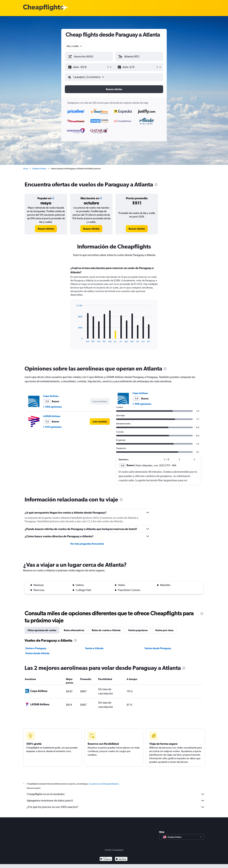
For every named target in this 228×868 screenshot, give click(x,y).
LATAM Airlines (52, 416)
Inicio (26, 169)
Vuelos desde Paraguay (158, 648)
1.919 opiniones (52, 427)
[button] (87, 67)
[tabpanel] (114, 311)
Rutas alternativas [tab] (74, 630)
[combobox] (75, 46)
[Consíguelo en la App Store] (121, 863)
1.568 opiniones (52, 407)
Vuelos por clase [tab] (164, 630)
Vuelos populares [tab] (138, 630)
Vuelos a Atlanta (94, 648)
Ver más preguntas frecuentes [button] (87, 544)
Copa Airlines (51, 396)
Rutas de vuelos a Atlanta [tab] (106, 630)
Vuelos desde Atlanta (37, 653)
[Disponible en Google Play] (106, 863)
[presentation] (156, 185)
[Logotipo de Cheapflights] (43, 8)
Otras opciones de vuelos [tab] (42, 630)
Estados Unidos (39, 169)
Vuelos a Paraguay (36, 648)
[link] (46, 229)
